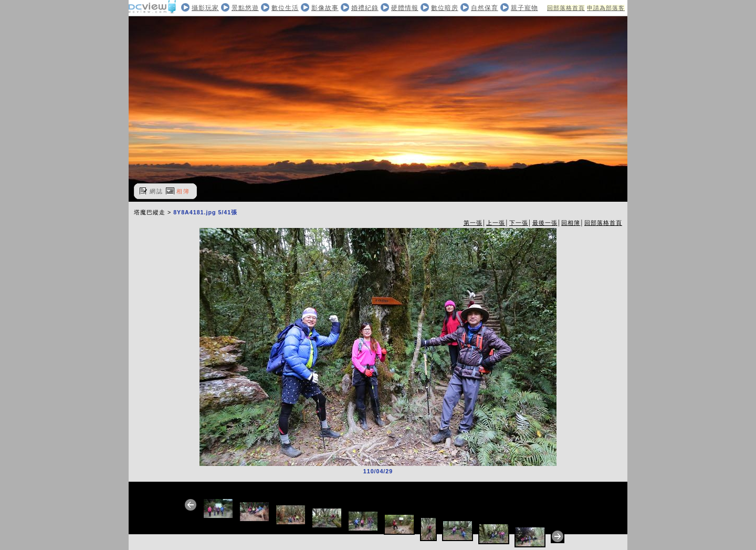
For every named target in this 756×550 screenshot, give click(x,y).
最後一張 (545, 223)
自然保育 (485, 8)
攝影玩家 (205, 8)
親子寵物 (524, 8)
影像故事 (325, 8)
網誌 (156, 191)
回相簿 (571, 223)
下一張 (519, 223)
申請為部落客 (606, 8)
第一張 (473, 223)
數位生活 (285, 8)
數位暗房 (445, 8)
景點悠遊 (245, 8)
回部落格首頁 (566, 8)
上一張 (496, 223)
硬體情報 (405, 8)
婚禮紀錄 (365, 8)
